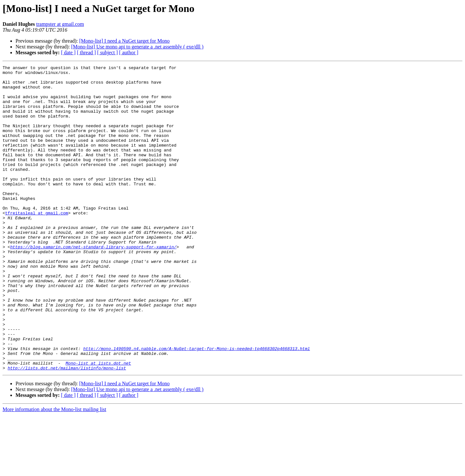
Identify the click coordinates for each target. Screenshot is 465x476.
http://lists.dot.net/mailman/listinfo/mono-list (67, 429)
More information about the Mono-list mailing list (54, 470)
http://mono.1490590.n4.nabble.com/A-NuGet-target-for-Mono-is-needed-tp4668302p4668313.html (197, 406)
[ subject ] (108, 52)
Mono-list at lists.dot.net (98, 423)
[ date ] (68, 52)
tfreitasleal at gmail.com (37, 243)
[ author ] (129, 52)
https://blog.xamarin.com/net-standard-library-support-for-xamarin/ (93, 284)
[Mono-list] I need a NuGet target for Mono (124, 41)
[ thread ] (86, 52)
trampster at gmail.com (60, 24)
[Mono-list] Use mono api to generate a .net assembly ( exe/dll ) (137, 47)
